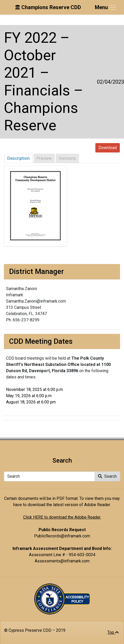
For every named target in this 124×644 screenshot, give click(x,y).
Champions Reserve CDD (48, 7)
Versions (67, 158)
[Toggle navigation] (106, 7)
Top (113, 632)
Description (18, 158)
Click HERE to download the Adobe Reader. (62, 517)
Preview (44, 158)
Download (108, 148)
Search (107, 476)
